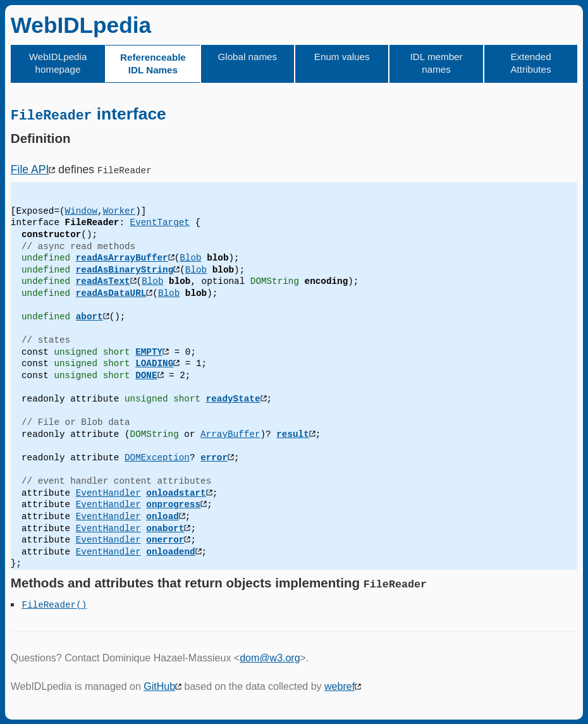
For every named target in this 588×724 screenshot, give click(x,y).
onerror (165, 540)
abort (89, 316)
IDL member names (437, 63)
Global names (247, 57)
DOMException (157, 457)
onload (162, 516)
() (81, 604)
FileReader (49, 604)
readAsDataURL (111, 292)
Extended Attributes (530, 63)
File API (30, 169)
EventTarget (160, 222)
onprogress (173, 504)
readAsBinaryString (125, 269)
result (292, 433)
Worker (119, 210)
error (214, 457)
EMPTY (149, 351)
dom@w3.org (270, 658)
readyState (233, 399)
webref (340, 686)
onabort (165, 528)
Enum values (342, 57)
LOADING (154, 363)
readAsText (103, 281)
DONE (146, 375)
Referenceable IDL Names (153, 64)
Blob (190, 258)
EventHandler (108, 492)
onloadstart (176, 492)
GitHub (159, 686)
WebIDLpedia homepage (58, 63)
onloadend (170, 551)
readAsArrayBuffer (122, 258)
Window (81, 210)
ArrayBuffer (230, 433)
